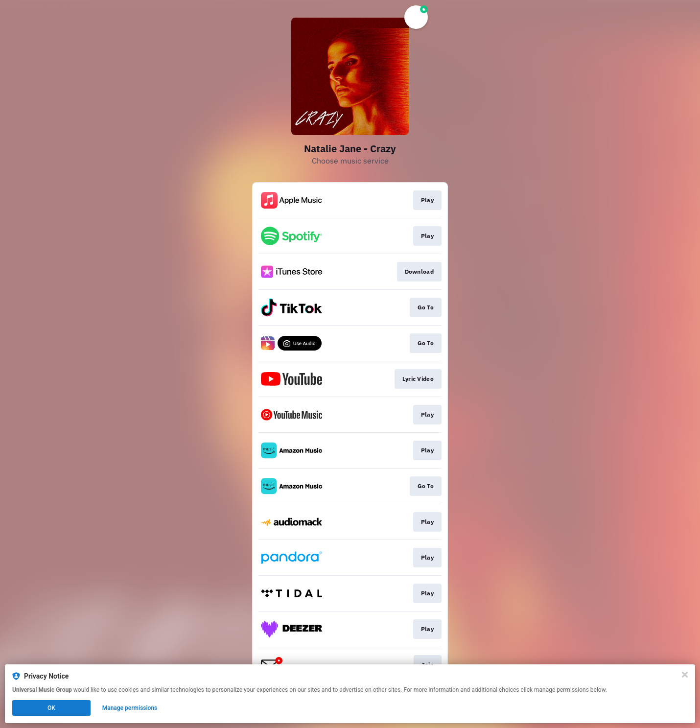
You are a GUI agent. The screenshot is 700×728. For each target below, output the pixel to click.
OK (51, 708)
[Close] (685, 675)
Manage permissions (130, 708)
